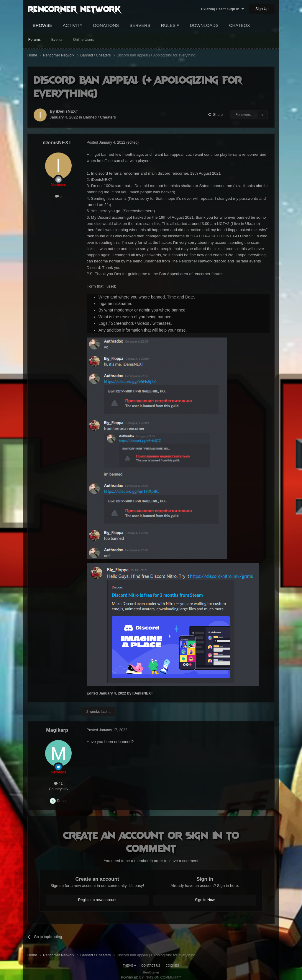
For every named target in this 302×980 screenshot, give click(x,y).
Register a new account (97, 900)
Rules (170, 25)
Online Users (84, 40)
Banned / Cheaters (100, 117)
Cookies (173, 966)
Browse (42, 25)
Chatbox (240, 25)
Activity (73, 25)
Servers (140, 25)
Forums (35, 40)
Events (57, 40)
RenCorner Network (74, 9)
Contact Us (151, 966)
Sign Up (262, 9)
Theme (129, 966)
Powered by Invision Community (151, 977)
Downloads (204, 25)
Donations (106, 25)
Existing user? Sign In (223, 9)
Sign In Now (205, 900)
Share (215, 115)
